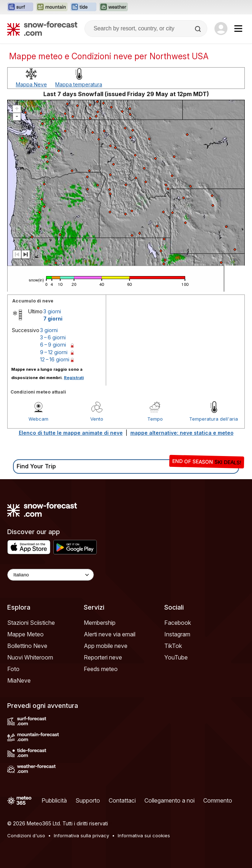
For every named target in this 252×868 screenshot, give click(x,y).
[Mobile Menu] (238, 29)
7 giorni (53, 319)
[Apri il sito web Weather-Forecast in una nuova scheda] (114, 7)
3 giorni (52, 311)
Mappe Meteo (25, 634)
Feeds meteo (101, 669)
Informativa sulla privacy (81, 835)
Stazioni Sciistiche (31, 623)
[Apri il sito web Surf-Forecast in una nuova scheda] (20, 7)
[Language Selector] (51, 575)
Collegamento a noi (170, 800)
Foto (13, 669)
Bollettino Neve (27, 646)
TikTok (173, 646)
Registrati (74, 378)
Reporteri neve (103, 657)
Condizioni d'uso (26, 835)
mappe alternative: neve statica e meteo (182, 433)
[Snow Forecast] (42, 29)
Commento (218, 800)
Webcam (38, 419)
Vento (97, 419)
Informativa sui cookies (144, 835)
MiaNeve (19, 680)
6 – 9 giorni (53, 345)
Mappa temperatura (79, 84)
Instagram (177, 634)
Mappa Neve (31, 84)
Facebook (178, 623)
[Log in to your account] (221, 29)
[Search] (199, 29)
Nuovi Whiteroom (30, 657)
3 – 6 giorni (53, 337)
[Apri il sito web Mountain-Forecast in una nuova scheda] (52, 7)
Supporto (88, 800)
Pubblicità (54, 800)
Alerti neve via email (110, 634)
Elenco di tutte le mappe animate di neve (71, 433)
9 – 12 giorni (54, 352)
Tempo (155, 419)
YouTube (176, 657)
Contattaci (122, 800)
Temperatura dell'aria (214, 419)
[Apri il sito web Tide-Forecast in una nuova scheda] (83, 7)
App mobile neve (106, 646)
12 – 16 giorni (55, 359)
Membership (100, 623)
